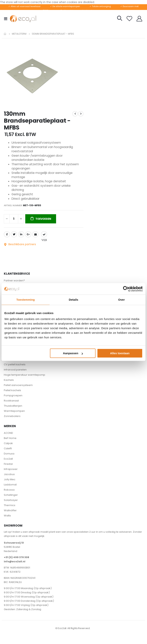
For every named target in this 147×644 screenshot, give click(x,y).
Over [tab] (122, 300)
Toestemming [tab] (25, 300)
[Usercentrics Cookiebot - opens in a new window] (126, 289)
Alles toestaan (120, 353)
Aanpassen (73, 353)
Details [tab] (73, 300)
